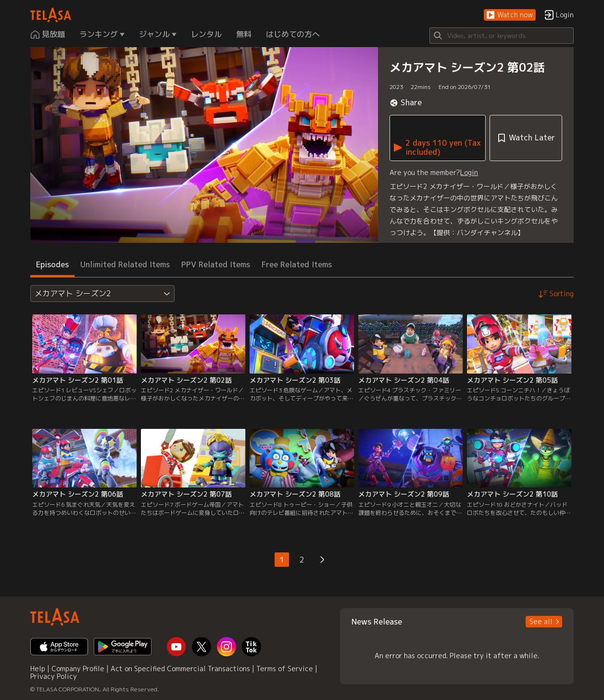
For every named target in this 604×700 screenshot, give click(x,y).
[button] (510, 15)
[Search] (502, 36)
